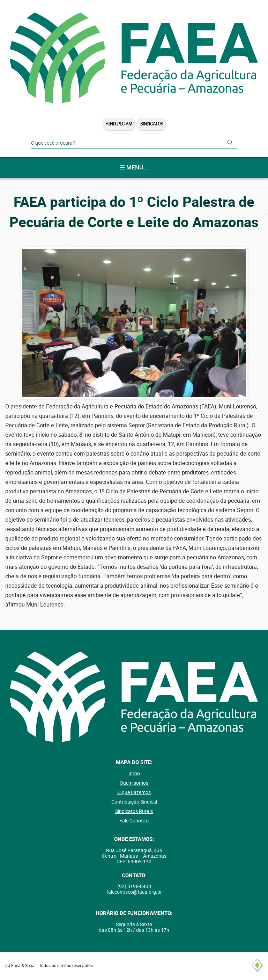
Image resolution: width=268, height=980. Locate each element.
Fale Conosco (134, 821)
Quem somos (134, 783)
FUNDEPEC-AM (119, 124)
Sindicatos (152, 124)
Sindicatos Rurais (134, 811)
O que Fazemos (134, 792)
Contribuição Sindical (134, 802)
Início (134, 774)
